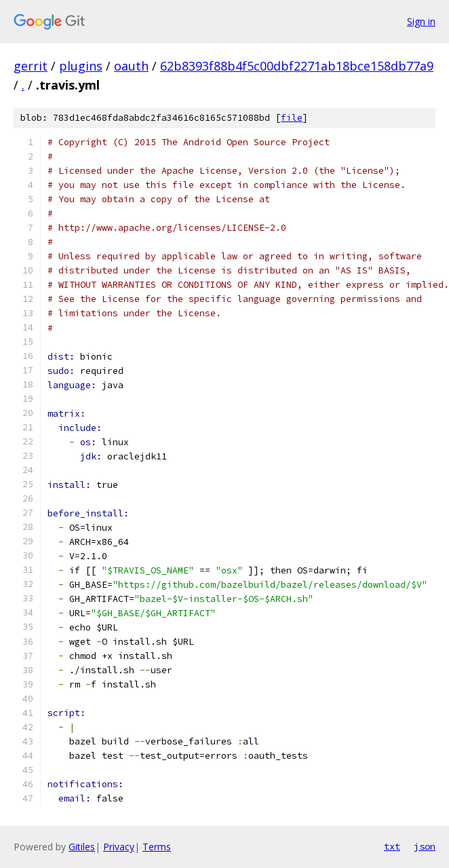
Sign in (421, 21)
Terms (157, 847)
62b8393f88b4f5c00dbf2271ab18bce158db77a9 (297, 66)
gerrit (31, 66)
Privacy (119, 847)
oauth (131, 66)
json (425, 846)
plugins (81, 66)
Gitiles (82, 847)
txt (392, 846)
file (292, 118)
